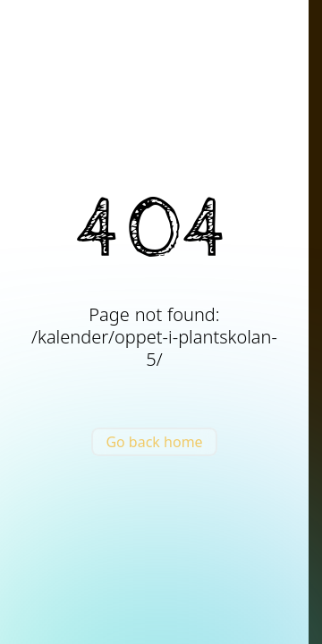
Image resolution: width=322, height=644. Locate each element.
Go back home (154, 442)
